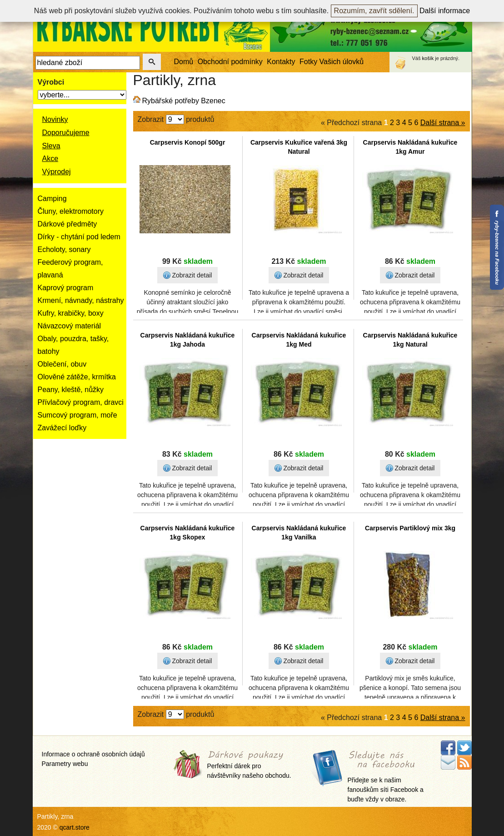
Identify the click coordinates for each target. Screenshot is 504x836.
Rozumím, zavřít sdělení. (374, 11)
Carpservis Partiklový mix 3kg (410, 528)
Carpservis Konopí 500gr (188, 142)
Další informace (445, 11)
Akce (50, 159)
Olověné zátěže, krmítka (77, 377)
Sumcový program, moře (77, 415)
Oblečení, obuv (62, 364)
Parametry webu (65, 764)
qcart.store (75, 827)
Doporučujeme (66, 133)
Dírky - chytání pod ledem (79, 237)
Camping (52, 199)
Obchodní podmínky (230, 62)
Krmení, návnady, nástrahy (81, 300)
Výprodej (57, 172)
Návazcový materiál (70, 326)
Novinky (55, 119)
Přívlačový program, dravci (81, 402)
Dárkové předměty (67, 224)
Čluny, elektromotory (71, 211)
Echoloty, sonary (64, 249)
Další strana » (443, 123)
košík (428, 58)
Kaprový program (66, 288)
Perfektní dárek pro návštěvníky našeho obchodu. (249, 765)
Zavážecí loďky (62, 428)
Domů (184, 62)
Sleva (51, 146)
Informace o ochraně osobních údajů (93, 754)
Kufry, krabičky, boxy (71, 313)
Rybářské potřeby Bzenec (184, 101)
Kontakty (281, 62)
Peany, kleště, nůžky (71, 390)
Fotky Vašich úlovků (332, 62)
